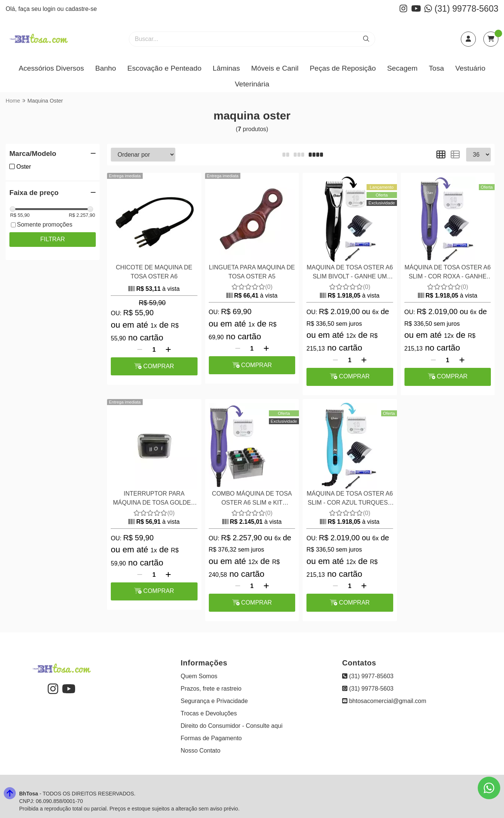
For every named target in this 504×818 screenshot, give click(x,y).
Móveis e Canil (275, 68)
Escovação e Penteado (164, 68)
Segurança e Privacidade (214, 701)
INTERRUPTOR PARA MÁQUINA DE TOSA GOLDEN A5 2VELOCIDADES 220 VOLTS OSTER (154, 499)
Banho (105, 68)
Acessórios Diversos (51, 68)
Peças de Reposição (343, 68)
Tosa (437, 68)
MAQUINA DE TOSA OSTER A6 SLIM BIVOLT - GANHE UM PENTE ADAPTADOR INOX (350, 273)
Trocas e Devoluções (209, 713)
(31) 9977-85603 (368, 676)
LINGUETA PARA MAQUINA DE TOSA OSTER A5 (252, 272)
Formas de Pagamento (211, 738)
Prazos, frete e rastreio (211, 689)
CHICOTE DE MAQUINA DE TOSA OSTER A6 (154, 272)
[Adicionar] (168, 350)
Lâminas (226, 68)
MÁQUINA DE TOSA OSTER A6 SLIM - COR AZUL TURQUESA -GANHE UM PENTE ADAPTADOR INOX (350, 499)
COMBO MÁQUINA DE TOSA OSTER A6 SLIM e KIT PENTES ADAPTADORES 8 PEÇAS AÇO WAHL (252, 499)
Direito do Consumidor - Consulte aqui (232, 726)
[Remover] (140, 350)
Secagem (402, 68)
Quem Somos (199, 676)
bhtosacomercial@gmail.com (384, 701)
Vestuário (470, 68)
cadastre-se (81, 9)
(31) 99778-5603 (461, 9)
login (50, 9)
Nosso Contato (201, 751)
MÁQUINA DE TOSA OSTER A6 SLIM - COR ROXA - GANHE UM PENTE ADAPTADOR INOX (448, 273)
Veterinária (252, 84)
